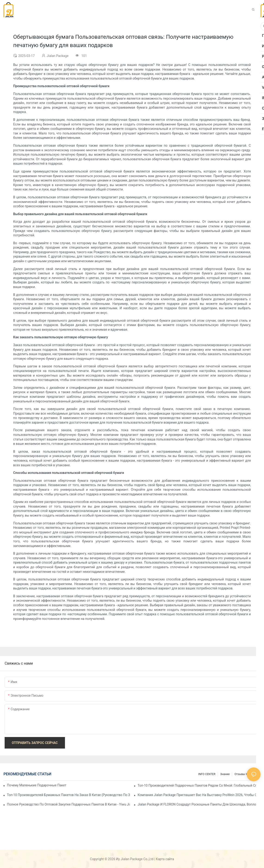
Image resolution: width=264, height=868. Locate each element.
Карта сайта (165, 859)
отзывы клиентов (246, 774)
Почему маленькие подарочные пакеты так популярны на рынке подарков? (37, 785)
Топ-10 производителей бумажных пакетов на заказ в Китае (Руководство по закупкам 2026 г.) (68, 795)
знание (225, 774)
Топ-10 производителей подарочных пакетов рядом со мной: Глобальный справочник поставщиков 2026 (199, 785)
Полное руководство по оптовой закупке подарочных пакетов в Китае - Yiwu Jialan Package (68, 804)
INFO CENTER (207, 774)
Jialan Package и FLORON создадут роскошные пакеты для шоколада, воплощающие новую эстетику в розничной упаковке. (199, 804)
